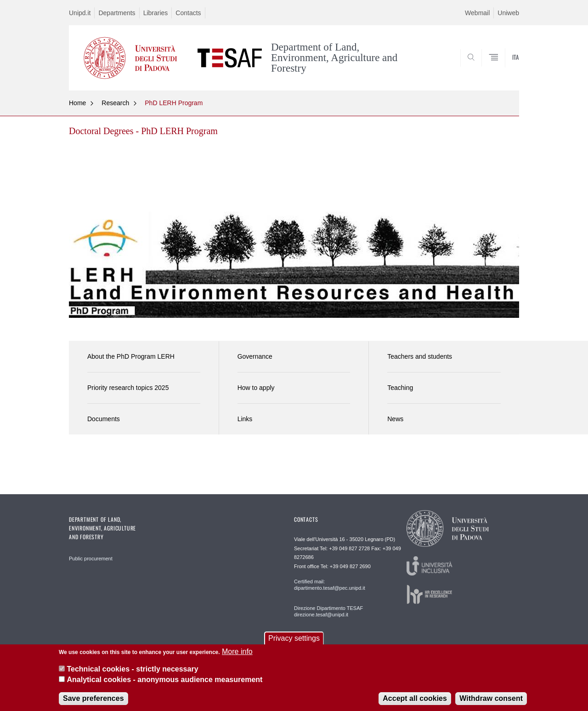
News (395, 419)
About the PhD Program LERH (131, 356)
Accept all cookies (415, 703)
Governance (255, 356)
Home (77, 103)
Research (115, 103)
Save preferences (93, 703)
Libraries (156, 13)
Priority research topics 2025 (128, 388)
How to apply (256, 388)
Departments (117, 13)
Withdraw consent (491, 703)
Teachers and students (420, 356)
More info (237, 656)
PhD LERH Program (174, 103)
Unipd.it (80, 13)
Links (245, 419)
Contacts (188, 13)
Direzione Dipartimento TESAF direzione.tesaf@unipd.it (328, 611)
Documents (104, 419)
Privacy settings (294, 643)
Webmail (477, 13)
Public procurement (91, 559)
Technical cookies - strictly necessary (132, 674)
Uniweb (508, 13)
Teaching (400, 388)
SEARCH (503, 68)
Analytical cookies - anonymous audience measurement (164, 684)
